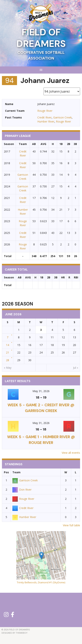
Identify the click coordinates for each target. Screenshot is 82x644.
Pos (6, 472)
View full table (71, 525)
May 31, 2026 (41, 391)
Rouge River (45, 111)
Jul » (76, 368)
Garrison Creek (62, 117)
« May (8, 368)
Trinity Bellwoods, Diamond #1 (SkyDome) (41, 582)
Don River (22, 490)
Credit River (44, 117)
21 (8, 352)
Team (16, 472)
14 (8, 345)
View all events (71, 453)
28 (8, 360)
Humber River (46, 121)
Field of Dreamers (41, 38)
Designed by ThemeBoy (15, 633)
